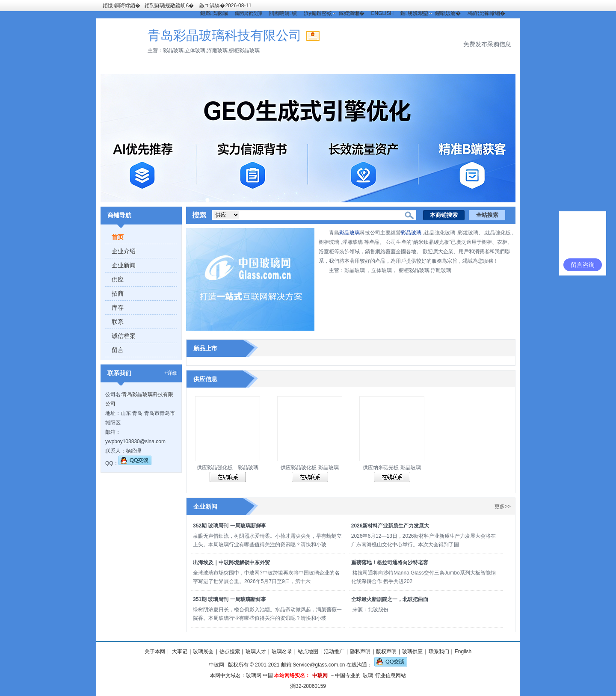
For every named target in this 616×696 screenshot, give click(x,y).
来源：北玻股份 (371, 610)
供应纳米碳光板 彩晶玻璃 (392, 468)
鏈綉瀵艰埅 (414, 13)
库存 (118, 308)
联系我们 (439, 652)
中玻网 (216, 665)
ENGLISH (383, 13)
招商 (118, 293)
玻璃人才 (256, 652)
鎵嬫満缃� (352, 13)
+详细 (171, 373)
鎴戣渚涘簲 (249, 13)
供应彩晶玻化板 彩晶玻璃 (309, 468)
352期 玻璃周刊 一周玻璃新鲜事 (230, 526)
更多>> (503, 506)
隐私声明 (360, 652)
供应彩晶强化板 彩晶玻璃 (228, 468)
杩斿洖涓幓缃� (486, 13)
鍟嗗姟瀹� (448, 13)
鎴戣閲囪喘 (214, 13)
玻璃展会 (203, 652)
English (463, 652)
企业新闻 (124, 265)
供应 (118, 279)
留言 (118, 350)
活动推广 (334, 652)
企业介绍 (124, 251)
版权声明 (386, 652)
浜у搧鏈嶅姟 (318, 13)
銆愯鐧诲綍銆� (121, 6)
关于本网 (155, 652)
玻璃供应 (412, 652)
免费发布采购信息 (487, 44)
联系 (118, 322)
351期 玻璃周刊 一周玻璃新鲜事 (230, 599)
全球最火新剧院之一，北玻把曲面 (390, 599)
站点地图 (308, 652)
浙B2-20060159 (308, 686)
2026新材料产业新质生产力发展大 (390, 526)
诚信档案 (124, 336)
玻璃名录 (282, 652)
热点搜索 (230, 652)
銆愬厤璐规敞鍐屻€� (169, 6)
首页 (118, 237)
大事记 (179, 652)
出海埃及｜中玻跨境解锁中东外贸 (231, 563)
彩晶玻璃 (349, 233)
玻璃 (368, 675)
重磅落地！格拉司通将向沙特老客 (390, 563)
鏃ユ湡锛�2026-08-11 (225, 6)
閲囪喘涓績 (283, 13)
